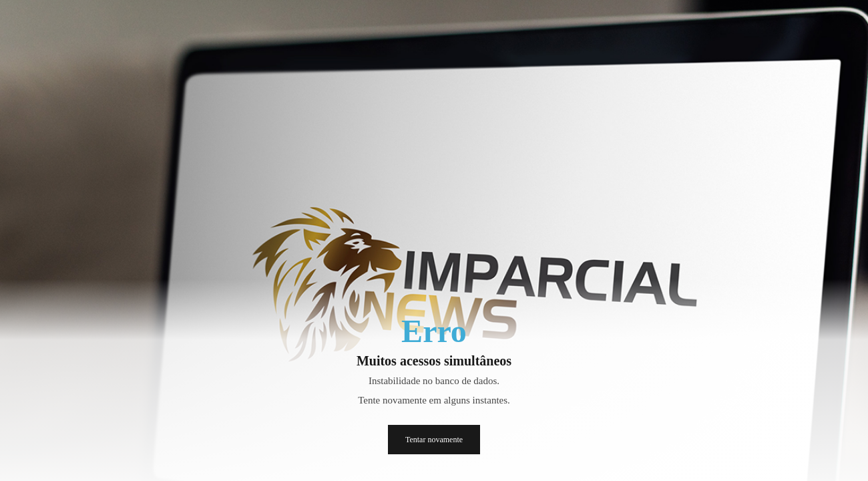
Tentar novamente (434, 440)
